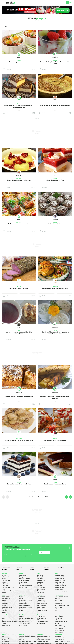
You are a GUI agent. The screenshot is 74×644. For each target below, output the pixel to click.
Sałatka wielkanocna (42, 611)
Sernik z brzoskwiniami (25, 623)
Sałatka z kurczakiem (60, 580)
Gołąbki (21, 597)
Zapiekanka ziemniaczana (43, 640)
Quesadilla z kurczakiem (61, 643)
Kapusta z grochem (59, 602)
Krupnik (21, 598)
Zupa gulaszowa (41, 587)
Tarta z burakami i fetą (60, 638)
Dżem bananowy (59, 629)
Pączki (3, 616)
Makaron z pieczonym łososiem (19, 224)
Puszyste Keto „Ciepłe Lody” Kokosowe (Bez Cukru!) (55, 63)
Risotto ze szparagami (25, 605)
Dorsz (21, 584)
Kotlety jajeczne (59, 636)
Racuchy (4, 579)
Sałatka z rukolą (59, 584)
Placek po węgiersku (7, 638)
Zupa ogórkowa (41, 589)
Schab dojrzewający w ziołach (19, 288)
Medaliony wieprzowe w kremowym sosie (19, 440)
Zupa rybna (58, 598)
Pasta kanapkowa (6, 580)
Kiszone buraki (58, 625)
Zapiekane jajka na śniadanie (19, 62)
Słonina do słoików (59, 632)
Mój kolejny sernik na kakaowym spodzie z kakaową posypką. (19, 106)
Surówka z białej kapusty (61, 591)
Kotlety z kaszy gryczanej (25, 600)
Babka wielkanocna (42, 604)
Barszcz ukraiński (41, 580)
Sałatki (32, 570)
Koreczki (4, 623)
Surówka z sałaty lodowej (61, 577)
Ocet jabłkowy (58, 618)
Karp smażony (58, 604)
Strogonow (4, 640)
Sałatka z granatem (60, 589)
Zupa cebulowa (41, 593)
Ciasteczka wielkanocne (43, 602)
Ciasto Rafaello (5, 604)
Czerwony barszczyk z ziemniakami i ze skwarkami (19, 333)
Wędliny (19, 287)
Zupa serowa (40, 586)
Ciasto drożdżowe (6, 598)
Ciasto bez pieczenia (7, 607)
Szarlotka (4, 600)
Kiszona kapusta (59, 616)
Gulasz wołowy (5, 641)
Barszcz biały (40, 582)
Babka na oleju (5, 602)
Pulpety (21, 577)
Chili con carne (5, 643)
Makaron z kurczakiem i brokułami (28, 636)
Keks (56, 611)
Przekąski (55, 439)
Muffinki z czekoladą (55, 224)
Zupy (19, 330)
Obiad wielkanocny (42, 598)
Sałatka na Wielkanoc (60, 586)
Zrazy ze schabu (23, 587)
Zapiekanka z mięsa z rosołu (44, 643)
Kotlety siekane (23, 582)
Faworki (4, 618)
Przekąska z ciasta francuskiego (63, 641)
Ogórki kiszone (58, 620)
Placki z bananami (6, 591)
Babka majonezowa (42, 620)
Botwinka (22, 616)
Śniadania (19, 60)
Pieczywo (61, 567)
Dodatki (55, 330)
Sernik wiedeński (23, 625)
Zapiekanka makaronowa (26, 586)
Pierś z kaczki (23, 575)
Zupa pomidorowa (41, 591)
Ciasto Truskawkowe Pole (55, 180)
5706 (46, 497)
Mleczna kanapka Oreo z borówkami (19, 484)
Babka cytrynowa (41, 605)
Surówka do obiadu (59, 575)
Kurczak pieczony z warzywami (27, 607)
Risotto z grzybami (24, 602)
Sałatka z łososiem (59, 579)
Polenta (21, 611)
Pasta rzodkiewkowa (24, 622)
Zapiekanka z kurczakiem (43, 638)
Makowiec (4, 605)
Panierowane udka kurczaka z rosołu (55, 288)
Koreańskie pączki (6, 625)
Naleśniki (4, 582)
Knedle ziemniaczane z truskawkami (19, 180)
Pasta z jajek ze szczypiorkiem (27, 618)
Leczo (3, 636)
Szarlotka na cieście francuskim (9, 622)
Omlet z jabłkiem (6, 584)
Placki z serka (5, 586)
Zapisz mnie (45, 553)
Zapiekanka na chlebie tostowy (55, 440)
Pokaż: (37, 21)
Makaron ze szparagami (25, 620)
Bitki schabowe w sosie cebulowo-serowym (55, 105)
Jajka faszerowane (42, 597)
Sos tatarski (40, 609)
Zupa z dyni (40, 577)
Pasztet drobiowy (41, 600)
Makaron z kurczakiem (25, 579)
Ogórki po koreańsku (60, 630)
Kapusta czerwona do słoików (62, 627)
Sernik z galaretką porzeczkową (55, 484)
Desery (55, 60)
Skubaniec (4, 612)
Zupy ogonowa (41, 575)
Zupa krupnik (40, 579)
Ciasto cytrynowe (6, 609)
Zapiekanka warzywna (43, 641)
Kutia (56, 609)
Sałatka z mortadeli (60, 587)
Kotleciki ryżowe (23, 609)
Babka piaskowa (41, 607)
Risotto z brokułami (24, 604)
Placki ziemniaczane (24, 580)
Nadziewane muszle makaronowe (28, 641)
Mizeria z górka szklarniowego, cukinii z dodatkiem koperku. (55, 333)
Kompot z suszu (58, 607)
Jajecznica (4, 575)
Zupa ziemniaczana (42, 584)
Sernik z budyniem (6, 597)
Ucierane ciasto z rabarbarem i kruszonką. (19, 397)
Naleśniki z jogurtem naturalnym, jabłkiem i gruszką (55, 397)
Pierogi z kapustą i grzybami (62, 605)
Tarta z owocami (41, 616)
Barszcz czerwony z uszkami (62, 597)
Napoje (32, 567)
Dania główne (55, 104)
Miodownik (4, 611)
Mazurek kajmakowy (42, 618)
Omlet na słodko (6, 577)
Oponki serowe (5, 620)
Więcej (24, 556)
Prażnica (4, 593)
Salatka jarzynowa (59, 582)
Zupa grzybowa (59, 600)
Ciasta (19, 104)
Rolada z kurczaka (59, 640)
